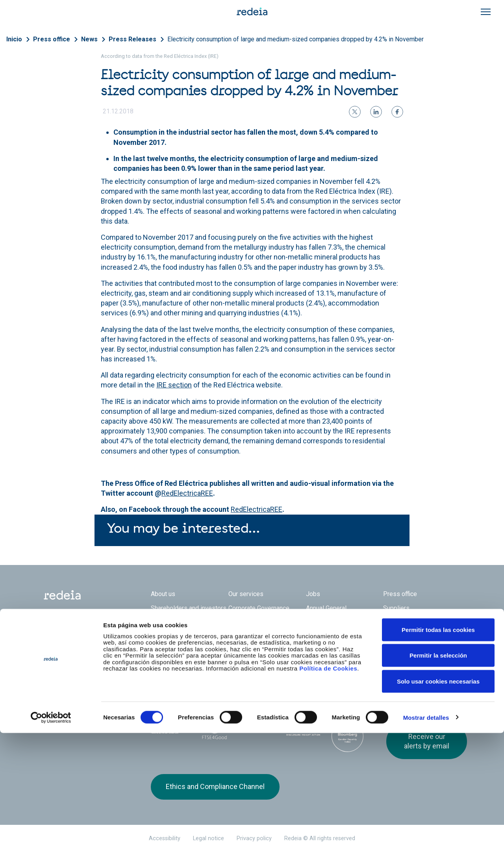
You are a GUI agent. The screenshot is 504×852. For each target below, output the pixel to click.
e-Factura (164, 629)
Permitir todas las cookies (438, 749)
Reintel (231, 670)
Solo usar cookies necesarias (438, 800)
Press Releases (132, 39)
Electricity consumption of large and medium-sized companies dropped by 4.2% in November (296, 39)
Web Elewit (320, 670)
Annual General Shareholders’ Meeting (337, 612)
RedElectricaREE (187, 493)
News (89, 39)
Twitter (391, 676)
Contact (239, 629)
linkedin (407, 676)
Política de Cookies (328, 788)
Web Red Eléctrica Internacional (275, 670)
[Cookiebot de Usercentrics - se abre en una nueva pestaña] (51, 837)
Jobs (313, 594)
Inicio (14, 39)
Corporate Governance (259, 608)
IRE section (174, 385)
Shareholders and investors (189, 608)
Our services (246, 594)
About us (163, 594)
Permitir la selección (438, 775)
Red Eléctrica (177, 670)
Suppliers (396, 608)
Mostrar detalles (426, 836)
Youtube (422, 676)
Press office (52, 39)
